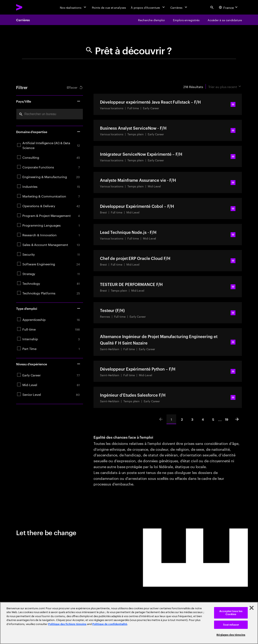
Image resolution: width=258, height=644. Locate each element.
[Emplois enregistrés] (186, 20)
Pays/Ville (48, 101)
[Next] (237, 419)
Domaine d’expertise (48, 132)
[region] (129, 623)
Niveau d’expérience (48, 364)
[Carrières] (179, 7)
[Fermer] (252, 608)
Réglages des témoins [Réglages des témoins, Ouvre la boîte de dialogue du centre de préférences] (231, 635)
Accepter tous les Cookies (231, 613)
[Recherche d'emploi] (151, 20)
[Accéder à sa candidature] (225, 20)
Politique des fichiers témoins (67, 624)
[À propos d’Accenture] (148, 7)
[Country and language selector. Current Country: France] (229, 7)
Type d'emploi (48, 308)
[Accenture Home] (28, 7)
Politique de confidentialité (110, 624)
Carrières (23, 20)
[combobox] (50, 114)
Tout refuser (231, 625)
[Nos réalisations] (73, 7)
